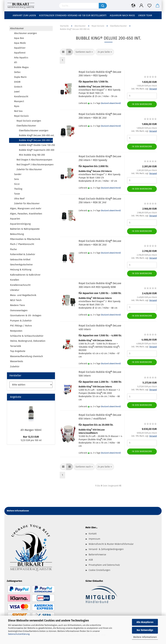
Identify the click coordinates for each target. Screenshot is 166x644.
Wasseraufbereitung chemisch (27, 356)
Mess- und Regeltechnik (23, 295)
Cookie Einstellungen (99, 570)
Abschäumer (17, 28)
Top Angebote (18, 351)
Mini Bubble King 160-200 (32, 155)
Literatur (15, 290)
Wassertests (17, 361)
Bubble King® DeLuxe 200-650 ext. (36, 135)
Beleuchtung (17, 234)
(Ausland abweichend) (111, 103)
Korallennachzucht (20, 285)
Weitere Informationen (145, 637)
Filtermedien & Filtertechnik (25, 239)
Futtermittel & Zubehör (23, 254)
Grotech (18, 87)
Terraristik (16, 346)
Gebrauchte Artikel (20, 260)
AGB (91, 560)
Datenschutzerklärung (19, 634)
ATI (16, 62)
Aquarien (15, 219)
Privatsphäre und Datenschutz (104, 565)
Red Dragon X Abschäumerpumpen (34, 160)
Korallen (15, 280)
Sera (16, 179)
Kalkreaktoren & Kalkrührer (25, 275)
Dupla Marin (20, 77)
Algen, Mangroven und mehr (26, 208)
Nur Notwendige (145, 630)
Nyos (17, 106)
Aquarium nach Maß (122, 15)
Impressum (94, 539)
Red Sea (18, 111)
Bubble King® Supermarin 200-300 (36, 150)
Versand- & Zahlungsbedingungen (106, 549)
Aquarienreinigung (20, 224)
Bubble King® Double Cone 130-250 (36, 145)
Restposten (16, 331)
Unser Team (145, 15)
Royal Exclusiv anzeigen (29, 121)
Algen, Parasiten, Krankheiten (26, 214)
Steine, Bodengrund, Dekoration (28, 341)
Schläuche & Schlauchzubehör (27, 336)
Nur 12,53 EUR (31, 437)
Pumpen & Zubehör (21, 321)
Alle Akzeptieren (145, 622)
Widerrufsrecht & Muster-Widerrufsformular (111, 544)
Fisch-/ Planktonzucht (22, 244)
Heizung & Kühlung (21, 270)
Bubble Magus (21, 67)
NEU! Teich (16, 300)
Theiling (18, 189)
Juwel (17, 92)
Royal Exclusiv (21, 116)
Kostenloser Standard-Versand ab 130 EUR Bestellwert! (73, 15)
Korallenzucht (21, 97)
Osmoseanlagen (19, 310)
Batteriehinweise (97, 555)
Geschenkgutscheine (21, 265)
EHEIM (17, 82)
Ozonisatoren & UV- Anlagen (26, 315)
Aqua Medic (20, 43)
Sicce (17, 184)
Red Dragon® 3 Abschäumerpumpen (35, 165)
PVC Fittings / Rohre (21, 326)
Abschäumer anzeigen (25, 33)
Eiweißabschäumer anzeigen (34, 131)
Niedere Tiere (17, 305)
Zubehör (15, 366)
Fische (13, 249)
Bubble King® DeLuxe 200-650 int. (36, 140)
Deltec (17, 72)
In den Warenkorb (142, 104)
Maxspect (19, 101)
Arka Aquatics (21, 58)
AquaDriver (20, 48)
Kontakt (93, 534)
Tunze (17, 194)
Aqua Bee (19, 38)
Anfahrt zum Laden (24, 15)
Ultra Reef (19, 199)
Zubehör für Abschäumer (29, 169)
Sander (18, 174)
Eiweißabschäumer (26, 126)
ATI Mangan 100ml (31, 430)
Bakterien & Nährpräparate (25, 229)
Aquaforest (20, 53)
